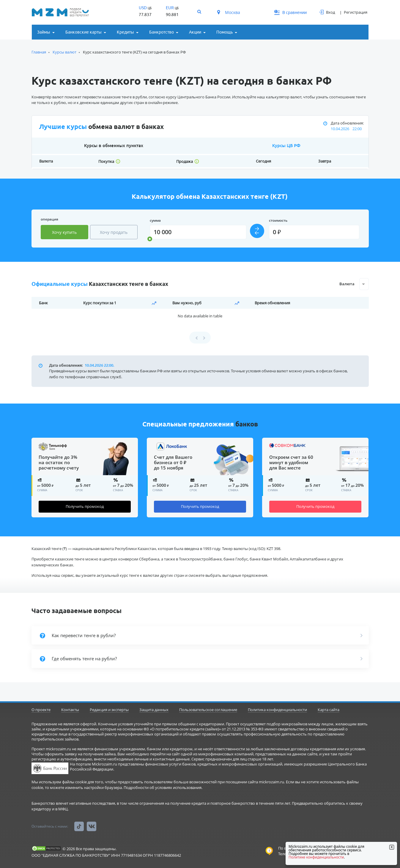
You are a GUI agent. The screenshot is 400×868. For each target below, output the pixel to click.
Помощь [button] (225, 32)
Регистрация (356, 12)
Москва (229, 12)
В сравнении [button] (291, 12)
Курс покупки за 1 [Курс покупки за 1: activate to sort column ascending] (100, 303)
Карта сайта (329, 710)
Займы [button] (44, 32)
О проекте (41, 710)
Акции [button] (195, 32)
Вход (327, 12)
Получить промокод (85, 506)
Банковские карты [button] (84, 32)
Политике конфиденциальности (316, 857)
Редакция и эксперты (109, 710)
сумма (155, 220)
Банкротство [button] (162, 32)
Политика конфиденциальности (277, 710)
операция (49, 219)
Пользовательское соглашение (208, 710)
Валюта (347, 284)
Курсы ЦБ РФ (286, 145)
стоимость (278, 220)
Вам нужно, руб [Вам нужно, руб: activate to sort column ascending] (187, 303)
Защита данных (154, 710)
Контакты (70, 710)
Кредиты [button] (125, 32)
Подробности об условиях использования (163, 787)
